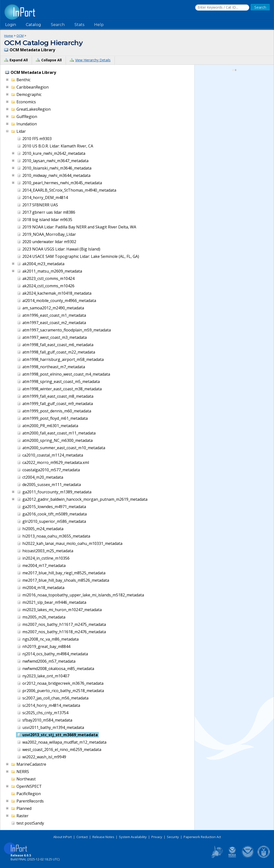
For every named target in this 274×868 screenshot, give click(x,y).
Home (9, 36)
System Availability (133, 837)
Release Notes (103, 837)
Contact (82, 837)
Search (58, 25)
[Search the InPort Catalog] (222, 8)
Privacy (157, 837)
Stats (79, 25)
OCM (20, 36)
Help (99, 25)
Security (173, 837)
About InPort (63, 837)
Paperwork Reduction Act (202, 837)
